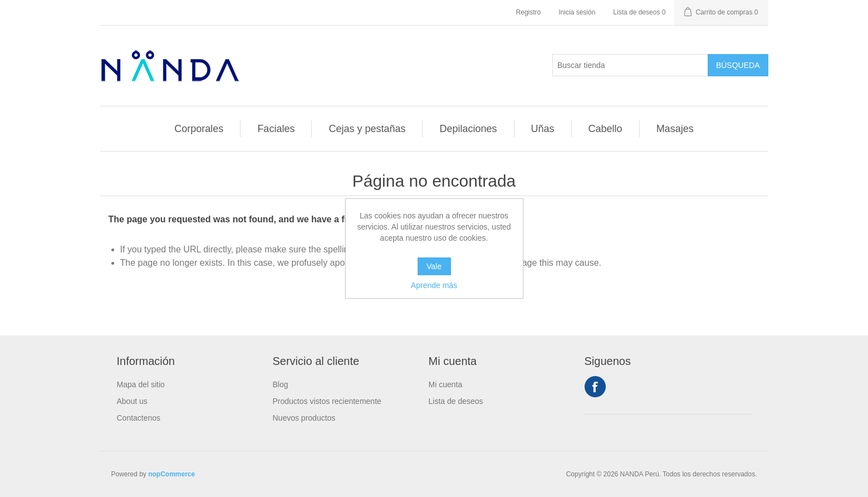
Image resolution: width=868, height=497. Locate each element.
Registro (529, 12)
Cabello (605, 129)
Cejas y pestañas (367, 129)
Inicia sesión (577, 12)
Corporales (199, 129)
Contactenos (139, 418)
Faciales (276, 129)
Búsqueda (738, 65)
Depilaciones (468, 129)
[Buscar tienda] (630, 65)
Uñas (543, 129)
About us (132, 401)
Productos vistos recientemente (327, 401)
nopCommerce (171, 474)
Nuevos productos (304, 418)
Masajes (675, 129)
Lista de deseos (456, 401)
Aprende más (434, 285)
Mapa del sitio (141, 384)
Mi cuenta (446, 384)
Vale (434, 266)
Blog (281, 384)
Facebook (595, 387)
